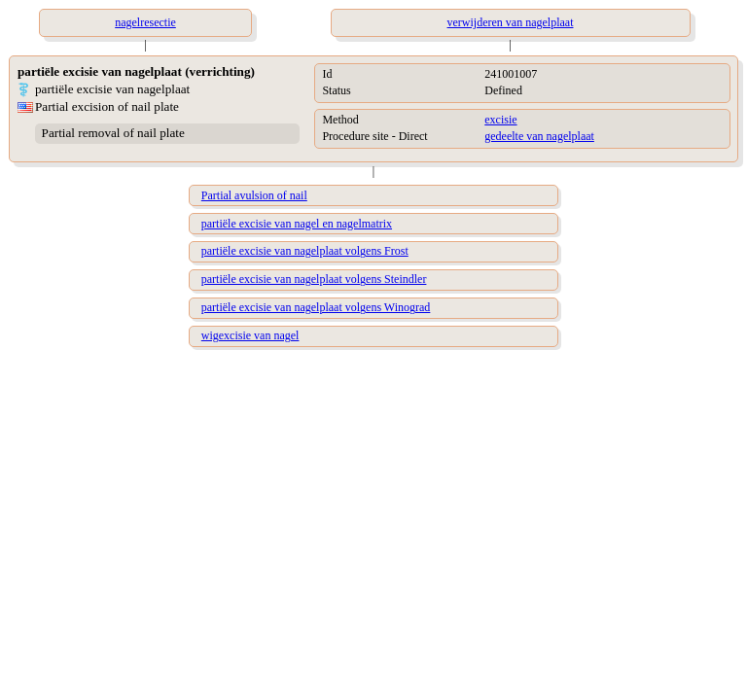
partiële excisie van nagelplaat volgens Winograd (316, 307)
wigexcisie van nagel (250, 335)
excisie (500, 120)
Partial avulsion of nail (254, 195)
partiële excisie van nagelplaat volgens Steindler (314, 279)
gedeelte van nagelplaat (539, 136)
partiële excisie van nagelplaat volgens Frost (305, 251)
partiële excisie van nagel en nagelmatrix (297, 224)
